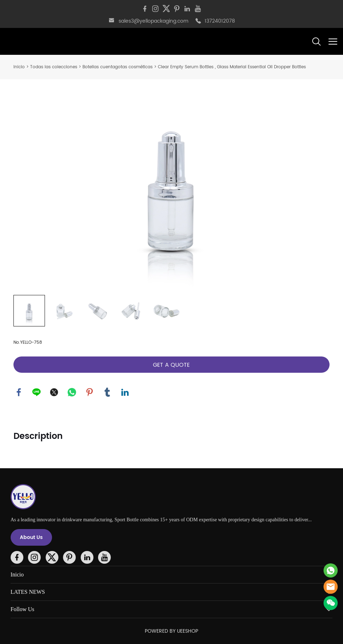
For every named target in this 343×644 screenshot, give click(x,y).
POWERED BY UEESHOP (171, 631)
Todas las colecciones (54, 67)
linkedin (125, 392)
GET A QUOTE (171, 365)
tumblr (107, 392)
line (36, 392)
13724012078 (220, 21)
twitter (54, 392)
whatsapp (72, 392)
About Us (31, 537)
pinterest (90, 392)
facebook (19, 392)
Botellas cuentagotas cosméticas (118, 67)
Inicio (19, 67)
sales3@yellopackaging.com (153, 21)
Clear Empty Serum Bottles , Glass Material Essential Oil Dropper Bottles (232, 67)
